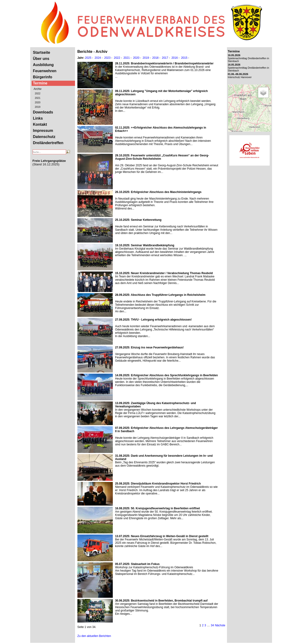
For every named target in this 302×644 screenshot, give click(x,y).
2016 (175, 58)
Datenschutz (44, 137)
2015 (184, 58)
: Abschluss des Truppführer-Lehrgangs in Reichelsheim (160, 295)
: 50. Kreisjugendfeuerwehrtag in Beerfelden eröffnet (157, 508)
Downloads (43, 112)
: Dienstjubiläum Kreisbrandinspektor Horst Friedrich (158, 484)
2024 (98, 58)
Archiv (38, 89)
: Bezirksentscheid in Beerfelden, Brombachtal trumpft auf (161, 601)
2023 (107, 58)
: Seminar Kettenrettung (138, 220)
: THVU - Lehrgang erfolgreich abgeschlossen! (153, 320)
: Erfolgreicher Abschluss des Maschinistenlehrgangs (158, 192)
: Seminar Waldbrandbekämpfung (145, 245)
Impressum (43, 131)
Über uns (41, 59)
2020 (38, 102)
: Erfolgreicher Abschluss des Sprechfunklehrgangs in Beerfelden (167, 375)
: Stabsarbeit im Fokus (137, 564)
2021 (38, 98)
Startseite (42, 52)
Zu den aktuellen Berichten (94, 636)
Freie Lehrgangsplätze (49, 161)
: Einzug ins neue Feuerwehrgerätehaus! (149, 347)
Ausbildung (43, 65)
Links (38, 118)
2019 (38, 107)
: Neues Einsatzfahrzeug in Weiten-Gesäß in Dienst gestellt (162, 536)
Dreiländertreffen (48, 143)
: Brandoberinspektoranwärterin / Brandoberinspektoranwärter (164, 63)
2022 (38, 93)
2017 (165, 58)
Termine (40, 83)
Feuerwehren (45, 71)
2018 (155, 58)
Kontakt (40, 124)
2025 (88, 58)
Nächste (220, 625)
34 (212, 625)
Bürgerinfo (43, 77)
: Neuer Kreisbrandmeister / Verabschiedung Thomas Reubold (164, 273)
